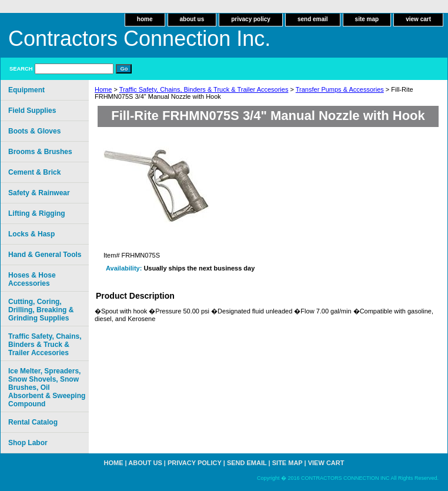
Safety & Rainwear (39, 193)
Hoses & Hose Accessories (32, 279)
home (145, 19)
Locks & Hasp (31, 234)
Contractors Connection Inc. (139, 39)
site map (367, 19)
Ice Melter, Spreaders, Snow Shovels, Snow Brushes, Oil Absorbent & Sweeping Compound (47, 388)
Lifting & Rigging (37, 213)
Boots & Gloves (34, 131)
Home (103, 89)
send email (313, 19)
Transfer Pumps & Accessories (340, 89)
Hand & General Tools (45, 255)
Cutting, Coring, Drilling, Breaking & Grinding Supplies (41, 310)
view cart (418, 19)
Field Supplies (32, 111)
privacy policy (251, 19)
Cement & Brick (34, 172)
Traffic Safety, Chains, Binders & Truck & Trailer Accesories (204, 89)
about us (192, 19)
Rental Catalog (33, 422)
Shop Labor (28, 443)
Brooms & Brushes (40, 152)
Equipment (26, 90)
